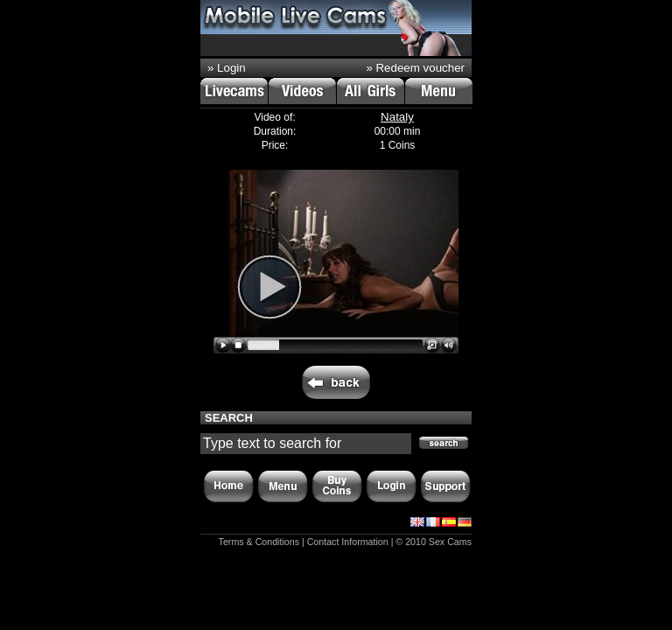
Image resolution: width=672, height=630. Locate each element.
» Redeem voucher (415, 68)
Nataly (397, 117)
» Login (227, 68)
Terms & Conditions (259, 542)
